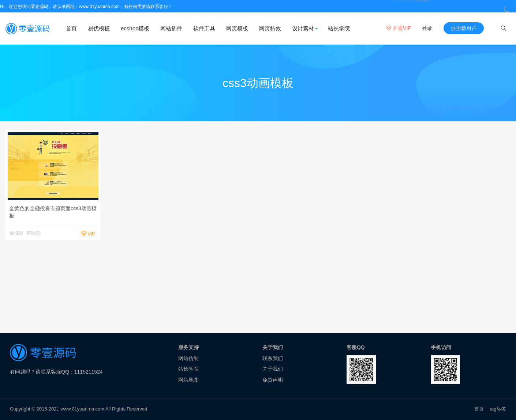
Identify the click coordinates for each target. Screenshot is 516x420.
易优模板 (99, 28)
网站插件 (171, 28)
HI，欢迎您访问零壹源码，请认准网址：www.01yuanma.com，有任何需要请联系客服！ (86, 7)
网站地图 (188, 380)
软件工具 (204, 28)
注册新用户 (464, 28)
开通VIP (399, 28)
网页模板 (237, 28)
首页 (71, 28)
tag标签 (498, 409)
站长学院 (339, 28)
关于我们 (273, 369)
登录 (427, 28)
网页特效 (270, 28)
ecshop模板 (135, 28)
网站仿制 (188, 358)
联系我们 (273, 358)
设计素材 (303, 28)
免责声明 (273, 380)
